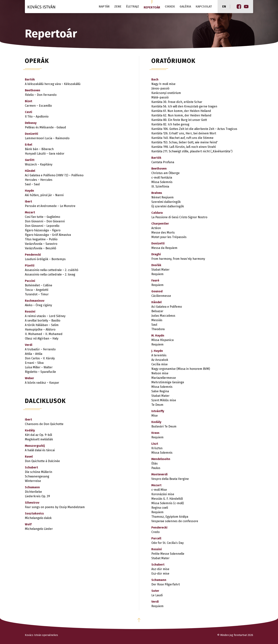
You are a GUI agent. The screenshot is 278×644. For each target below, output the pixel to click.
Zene (118, 6)
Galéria (185, 6)
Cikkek (170, 6)
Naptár (104, 6)
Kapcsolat (204, 6)
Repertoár (152, 7)
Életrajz (133, 6)
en (224, 6)
